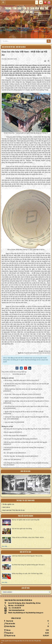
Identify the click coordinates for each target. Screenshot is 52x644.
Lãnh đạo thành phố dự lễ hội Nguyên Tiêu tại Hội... (28, 556)
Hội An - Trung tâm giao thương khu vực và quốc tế (20, 398)
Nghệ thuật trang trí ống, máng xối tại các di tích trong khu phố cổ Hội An (27, 401)
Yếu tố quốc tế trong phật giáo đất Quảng (17, 439)
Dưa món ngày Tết (10, 422)
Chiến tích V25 (9, 460)
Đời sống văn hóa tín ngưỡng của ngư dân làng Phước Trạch (23, 429)
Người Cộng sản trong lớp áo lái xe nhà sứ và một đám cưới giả (24, 412)
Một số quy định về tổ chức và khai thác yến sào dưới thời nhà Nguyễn (26, 442)
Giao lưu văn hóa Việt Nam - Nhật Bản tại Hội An (14, 47)
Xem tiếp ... (5, 546)
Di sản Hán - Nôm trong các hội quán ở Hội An (19, 394)
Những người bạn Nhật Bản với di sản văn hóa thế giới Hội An (23, 389)
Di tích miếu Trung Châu (11, 436)
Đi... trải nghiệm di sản (11, 453)
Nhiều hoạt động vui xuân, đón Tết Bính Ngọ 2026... (28, 574)
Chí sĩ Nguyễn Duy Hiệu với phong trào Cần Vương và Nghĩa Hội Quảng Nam (26, 464)
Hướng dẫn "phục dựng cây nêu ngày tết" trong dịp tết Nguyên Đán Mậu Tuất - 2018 (26, 418)
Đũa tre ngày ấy (9, 432)
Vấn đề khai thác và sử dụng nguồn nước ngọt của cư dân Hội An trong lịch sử (26, 407)
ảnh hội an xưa (25, 471)
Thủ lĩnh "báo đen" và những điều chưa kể (17, 456)
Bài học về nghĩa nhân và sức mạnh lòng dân (26, 520)
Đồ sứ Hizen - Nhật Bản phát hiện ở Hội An (18, 380)
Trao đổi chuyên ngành (26, 516)
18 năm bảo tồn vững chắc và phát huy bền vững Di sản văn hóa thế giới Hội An (26, 385)
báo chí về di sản (25, 552)
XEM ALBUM (26, 486)
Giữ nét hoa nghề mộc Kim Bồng (22, 529)
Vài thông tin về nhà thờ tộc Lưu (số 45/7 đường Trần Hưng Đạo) (24, 448)
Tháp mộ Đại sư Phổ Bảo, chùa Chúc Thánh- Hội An (28, 537)
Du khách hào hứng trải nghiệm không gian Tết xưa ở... (29, 565)
